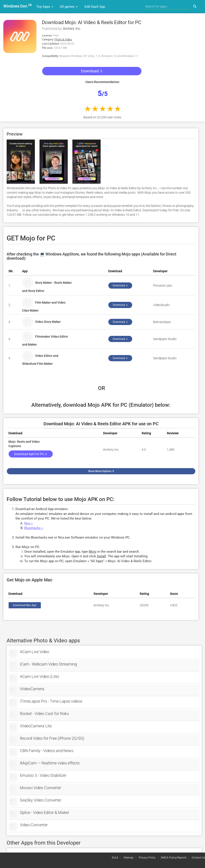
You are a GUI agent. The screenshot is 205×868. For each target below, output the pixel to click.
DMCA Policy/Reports (174, 858)
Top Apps (45, 7)
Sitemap (129, 858)
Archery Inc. (72, 29)
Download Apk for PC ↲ (31, 454)
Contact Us (198, 858)
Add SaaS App (95, 7)
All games (69, 7)
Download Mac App (25, 605)
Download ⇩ (92, 71)
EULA (115, 858)
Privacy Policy (147, 858)
